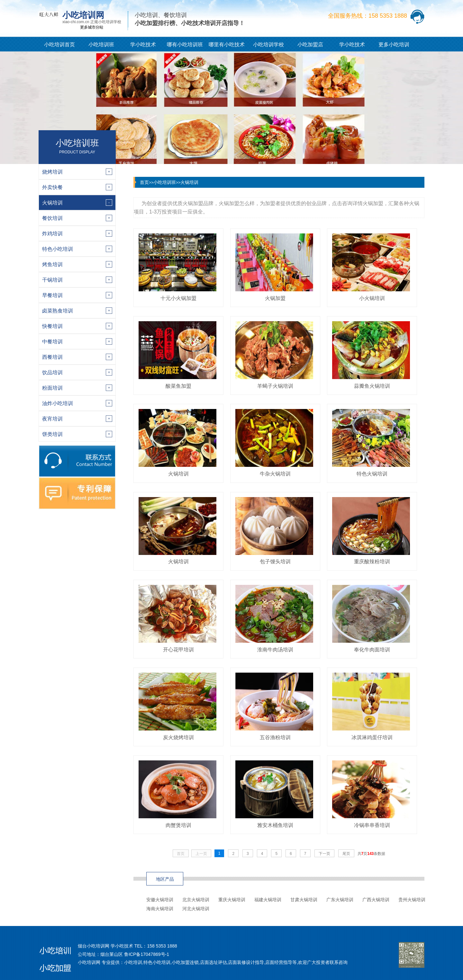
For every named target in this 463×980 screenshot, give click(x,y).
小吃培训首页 (59, 45)
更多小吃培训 (394, 45)
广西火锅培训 (376, 900)
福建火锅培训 (268, 900)
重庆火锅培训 (232, 900)
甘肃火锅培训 (304, 900)
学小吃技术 (143, 45)
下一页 (324, 854)
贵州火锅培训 (412, 900)
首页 (144, 182)
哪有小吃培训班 (185, 45)
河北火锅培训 (196, 909)
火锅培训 (189, 182)
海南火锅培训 (160, 909)
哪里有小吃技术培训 (227, 47)
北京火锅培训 (196, 900)
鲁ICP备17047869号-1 (147, 954)
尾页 (346, 854)
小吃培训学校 (268, 45)
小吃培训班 (101, 45)
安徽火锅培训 (160, 900)
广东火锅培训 (340, 900)
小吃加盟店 (310, 45)
